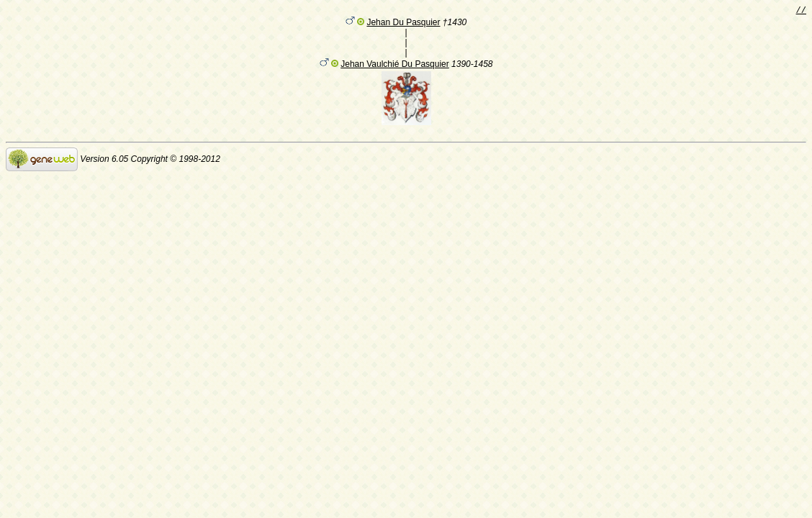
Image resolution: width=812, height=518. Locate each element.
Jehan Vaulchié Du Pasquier (395, 66)
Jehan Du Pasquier (403, 24)
